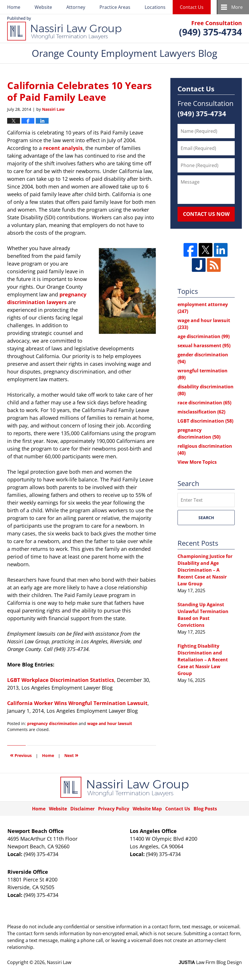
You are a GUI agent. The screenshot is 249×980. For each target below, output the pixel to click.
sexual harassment (204, 346)
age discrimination (204, 336)
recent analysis (63, 148)
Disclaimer (82, 809)
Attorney (76, 7)
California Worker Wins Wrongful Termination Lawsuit (77, 703)
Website (43, 7)
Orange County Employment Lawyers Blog (64, 29)
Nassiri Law (59, 962)
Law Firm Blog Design (210, 962)
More (237, 7)
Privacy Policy (114, 809)
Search (206, 518)
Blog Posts (205, 809)
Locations (155, 7)
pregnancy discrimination (52, 723)
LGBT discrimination (205, 421)
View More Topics (197, 462)
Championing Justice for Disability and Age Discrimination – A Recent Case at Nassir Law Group (205, 570)
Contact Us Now (206, 214)
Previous (21, 755)
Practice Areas (115, 7)
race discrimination (204, 403)
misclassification (201, 412)
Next (71, 755)
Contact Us (192, 7)
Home (14, 7)
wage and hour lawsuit (110, 723)
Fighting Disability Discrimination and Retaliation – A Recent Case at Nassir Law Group (203, 660)
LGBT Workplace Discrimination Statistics (61, 680)
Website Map (147, 809)
